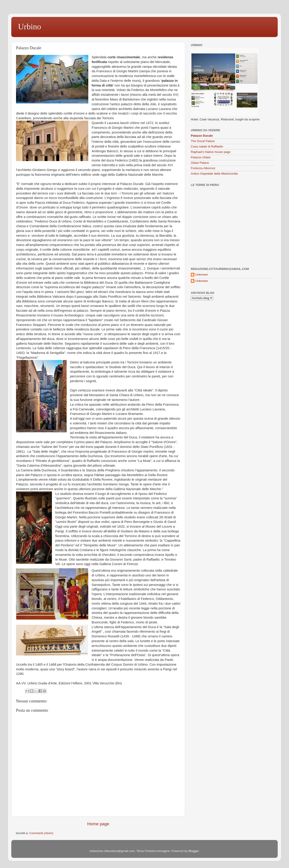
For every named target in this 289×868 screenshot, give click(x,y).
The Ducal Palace (203, 141)
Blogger (193, 851)
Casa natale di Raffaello (207, 146)
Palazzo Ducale (202, 136)
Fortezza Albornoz (203, 168)
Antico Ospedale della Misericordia (214, 174)
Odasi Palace (200, 163)
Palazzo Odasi (201, 157)
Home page (98, 824)
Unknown (202, 275)
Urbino (30, 27)
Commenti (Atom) (41, 833)
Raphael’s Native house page (211, 152)
